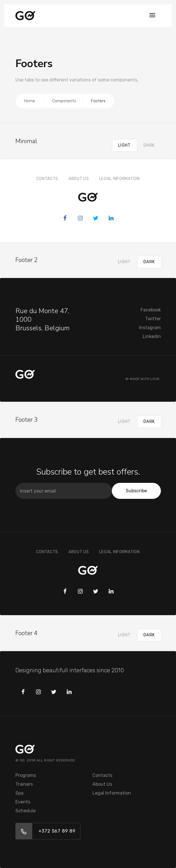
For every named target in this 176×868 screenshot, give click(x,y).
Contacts (47, 179)
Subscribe (136, 491)
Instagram (150, 328)
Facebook (151, 310)
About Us (79, 179)
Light (125, 145)
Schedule (26, 811)
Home (30, 101)
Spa (19, 793)
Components (64, 101)
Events (23, 802)
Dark (149, 145)
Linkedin (152, 336)
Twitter (153, 319)
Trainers (24, 784)
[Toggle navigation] (152, 16)
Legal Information (120, 179)
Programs (26, 775)
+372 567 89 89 (57, 831)
